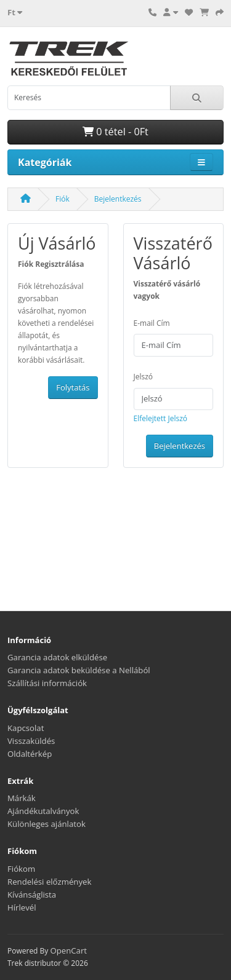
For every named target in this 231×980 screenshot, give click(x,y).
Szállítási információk (47, 683)
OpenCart (68, 950)
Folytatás (73, 387)
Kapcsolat (26, 728)
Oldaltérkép (30, 754)
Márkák (22, 798)
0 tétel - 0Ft (115, 132)
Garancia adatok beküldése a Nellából (79, 670)
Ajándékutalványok (43, 811)
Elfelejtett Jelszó (161, 418)
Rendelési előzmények (49, 882)
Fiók (63, 199)
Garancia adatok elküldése (57, 657)
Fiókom (21, 869)
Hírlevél (22, 907)
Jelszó (144, 377)
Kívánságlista (32, 895)
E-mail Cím (152, 323)
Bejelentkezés (118, 199)
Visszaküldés (31, 741)
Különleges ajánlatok (47, 824)
